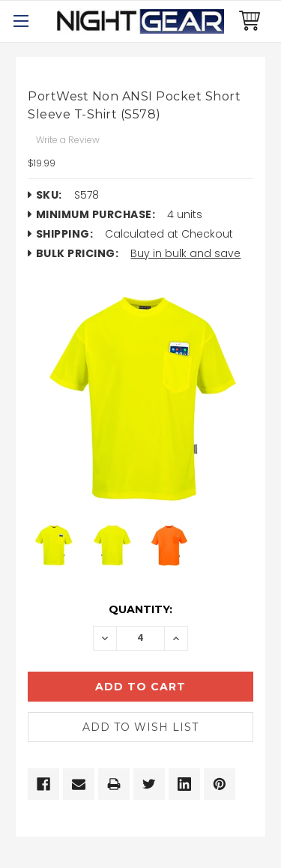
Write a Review (68, 140)
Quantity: (140, 609)
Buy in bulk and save (185, 253)
